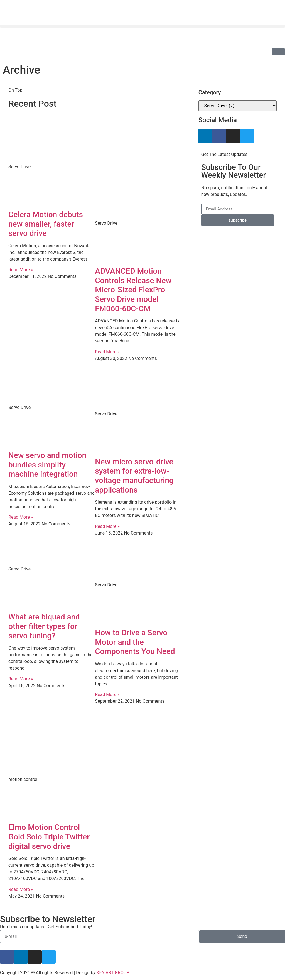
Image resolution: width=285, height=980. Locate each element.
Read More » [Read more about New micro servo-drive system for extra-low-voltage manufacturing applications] (107, 526)
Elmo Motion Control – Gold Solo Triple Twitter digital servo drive (49, 837)
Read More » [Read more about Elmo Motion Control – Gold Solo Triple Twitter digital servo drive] (21, 889)
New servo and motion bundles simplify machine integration (47, 465)
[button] (142, 26)
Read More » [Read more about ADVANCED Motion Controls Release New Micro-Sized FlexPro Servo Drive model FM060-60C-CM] (107, 352)
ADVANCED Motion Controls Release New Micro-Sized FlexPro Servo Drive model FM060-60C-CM (133, 290)
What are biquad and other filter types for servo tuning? (44, 626)
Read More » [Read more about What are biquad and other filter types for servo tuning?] (21, 679)
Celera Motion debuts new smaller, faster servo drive (46, 224)
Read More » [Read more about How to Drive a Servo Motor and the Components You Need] (107, 694)
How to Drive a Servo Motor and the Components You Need (135, 642)
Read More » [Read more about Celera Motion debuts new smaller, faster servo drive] (21, 270)
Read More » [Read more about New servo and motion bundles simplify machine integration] (21, 517)
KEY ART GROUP (113, 973)
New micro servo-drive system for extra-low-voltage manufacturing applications (134, 476)
